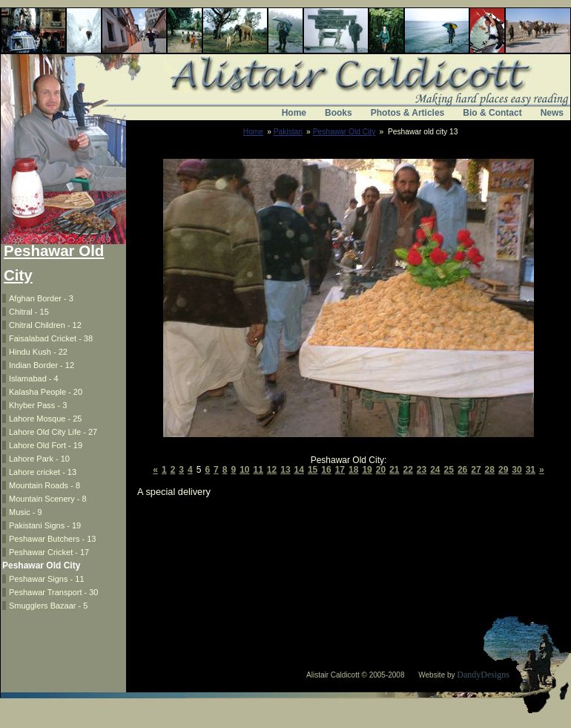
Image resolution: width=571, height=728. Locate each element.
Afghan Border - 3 (41, 298)
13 (285, 470)
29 (503, 470)
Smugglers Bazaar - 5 (48, 606)
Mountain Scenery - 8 (48, 499)
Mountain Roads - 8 (44, 485)
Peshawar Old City (344, 132)
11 (258, 470)
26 (462, 470)
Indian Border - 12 (42, 365)
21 (394, 470)
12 (272, 470)
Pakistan (288, 132)
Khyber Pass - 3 (38, 405)
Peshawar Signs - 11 (47, 579)
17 (340, 470)
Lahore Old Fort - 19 (46, 445)
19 (367, 470)
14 (299, 470)
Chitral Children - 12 (45, 325)
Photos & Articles (408, 113)
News (552, 113)
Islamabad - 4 (34, 378)
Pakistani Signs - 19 (45, 525)
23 (422, 470)
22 (407, 470)
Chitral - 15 (29, 312)
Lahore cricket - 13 (43, 472)
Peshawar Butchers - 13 (52, 539)
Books (339, 113)
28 (490, 470)
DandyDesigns (483, 675)
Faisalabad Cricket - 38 (51, 338)
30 (516, 470)
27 (476, 470)
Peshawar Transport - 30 (53, 592)
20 (381, 470)
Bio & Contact (492, 113)
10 (244, 470)
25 (449, 470)
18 (353, 470)
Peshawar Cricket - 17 (49, 552)
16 (326, 470)
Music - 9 (26, 512)
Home (294, 113)
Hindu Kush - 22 (38, 352)
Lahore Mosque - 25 (45, 419)
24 (435, 470)
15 (313, 470)
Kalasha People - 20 (46, 392)
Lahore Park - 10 (39, 459)
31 (531, 470)
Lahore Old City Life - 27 (53, 432)
